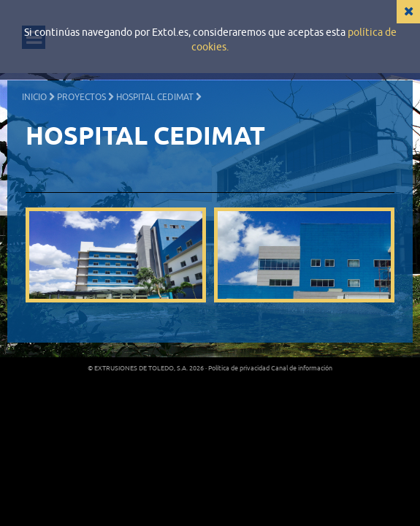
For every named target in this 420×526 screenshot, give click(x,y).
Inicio (34, 97)
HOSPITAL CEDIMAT (155, 97)
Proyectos (81, 97)
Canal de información (302, 368)
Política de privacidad (239, 368)
